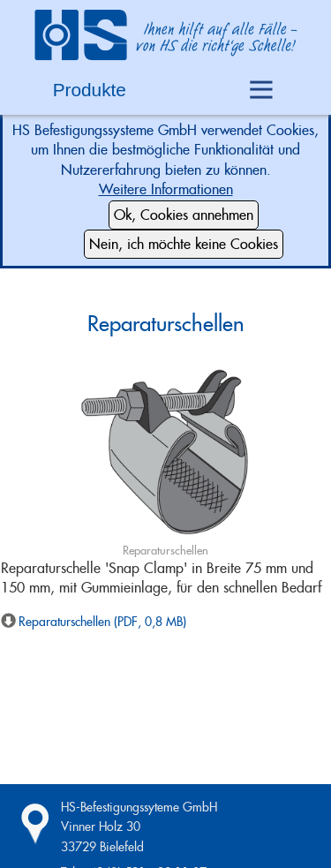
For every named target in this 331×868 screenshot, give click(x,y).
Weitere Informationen (166, 189)
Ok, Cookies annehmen (184, 215)
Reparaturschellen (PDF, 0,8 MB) (102, 622)
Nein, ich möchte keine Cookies (184, 244)
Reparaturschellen (166, 324)
